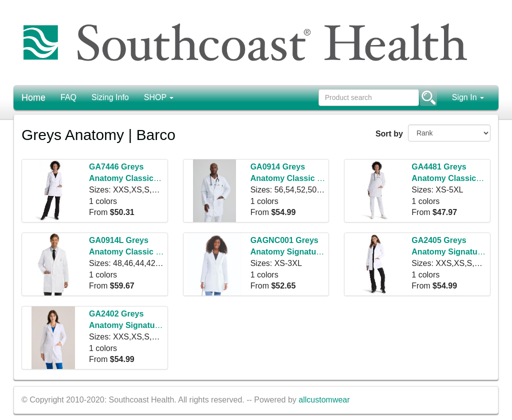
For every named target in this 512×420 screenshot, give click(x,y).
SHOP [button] (159, 97)
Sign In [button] (468, 97)
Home (33, 97)
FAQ (68, 97)
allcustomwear (324, 400)
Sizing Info (110, 97)
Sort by (388, 134)
